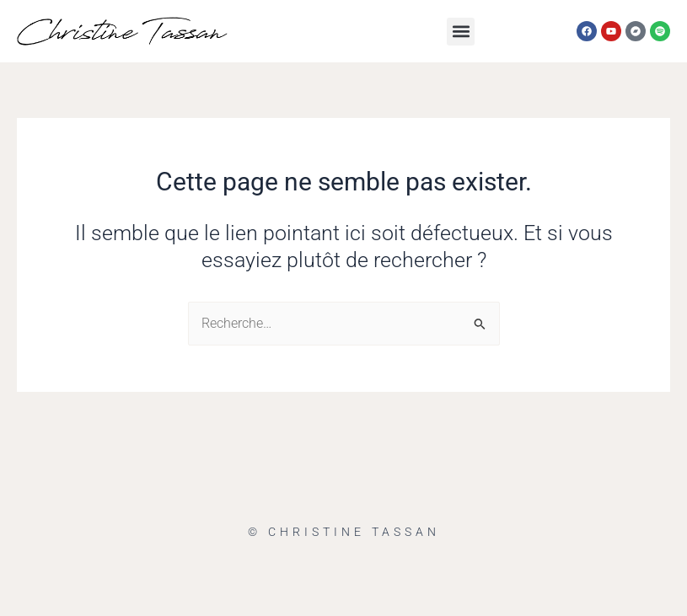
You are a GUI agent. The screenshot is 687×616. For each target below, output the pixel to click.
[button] (461, 32)
